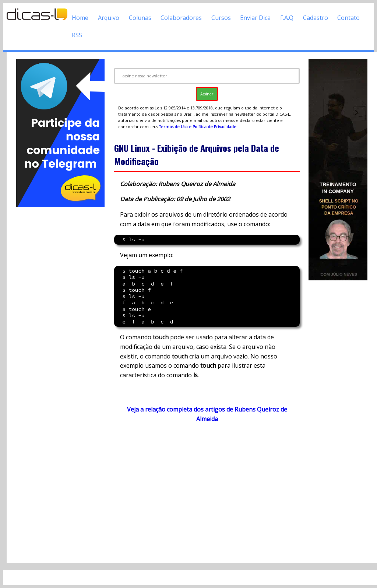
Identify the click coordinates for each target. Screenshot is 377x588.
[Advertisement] (60, 319)
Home (80, 18)
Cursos (221, 18)
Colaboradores (181, 18)
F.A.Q (287, 18)
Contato (348, 18)
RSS (77, 35)
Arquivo (109, 18)
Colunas (140, 18)
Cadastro (316, 18)
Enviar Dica (255, 18)
